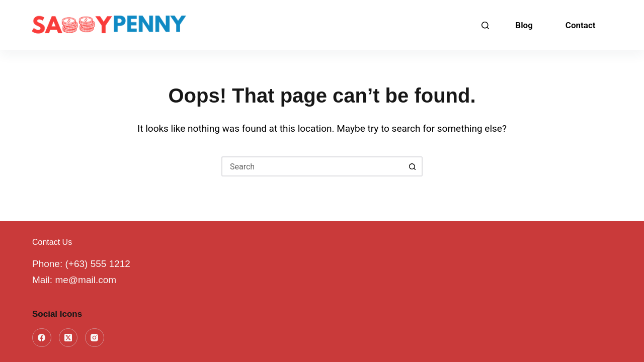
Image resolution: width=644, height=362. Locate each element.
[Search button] (413, 166)
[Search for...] (312, 166)
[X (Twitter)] (68, 338)
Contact (581, 25)
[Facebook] (42, 338)
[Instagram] (95, 338)
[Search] (485, 25)
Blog (524, 25)
